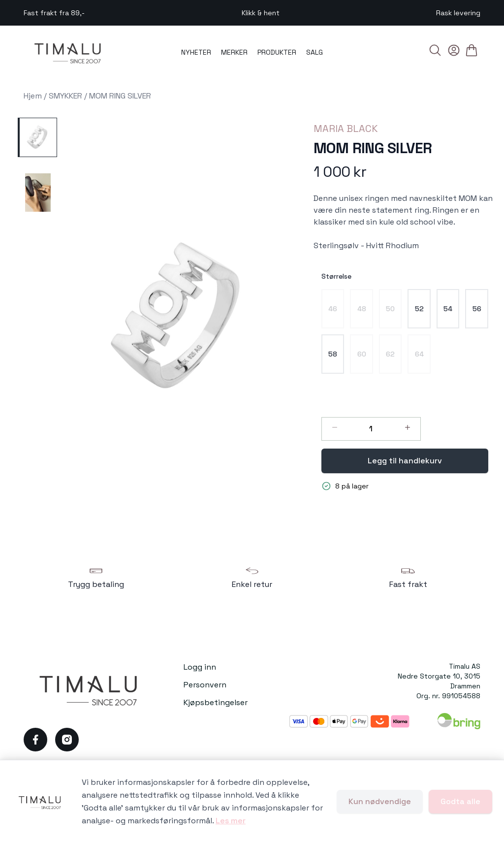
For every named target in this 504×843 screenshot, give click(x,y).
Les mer (231, 821)
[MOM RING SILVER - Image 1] (37, 137)
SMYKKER (65, 96)
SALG (315, 52)
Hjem (33, 96)
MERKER (234, 52)
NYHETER (196, 52)
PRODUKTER (277, 52)
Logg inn (200, 667)
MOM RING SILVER (120, 96)
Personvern (205, 685)
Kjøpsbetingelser (216, 702)
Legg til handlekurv (405, 461)
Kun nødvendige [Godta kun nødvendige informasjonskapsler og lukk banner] (380, 801)
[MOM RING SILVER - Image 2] (37, 193)
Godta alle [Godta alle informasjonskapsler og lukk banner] (460, 801)
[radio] (333, 309)
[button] (181, 319)
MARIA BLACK (346, 129)
